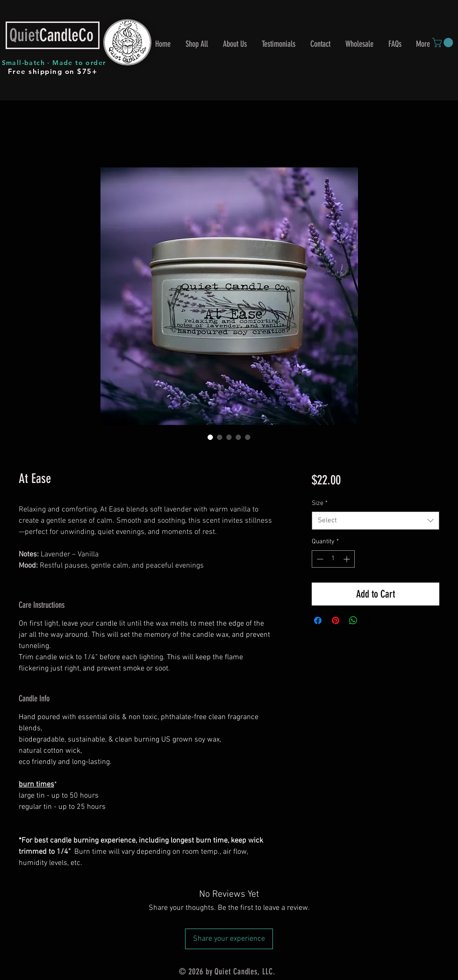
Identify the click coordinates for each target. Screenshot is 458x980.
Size (320, 503)
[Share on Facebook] (318, 620)
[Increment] (347, 559)
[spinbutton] (333, 559)
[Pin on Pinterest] (336, 620)
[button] (444, 43)
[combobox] (376, 521)
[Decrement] (319, 559)
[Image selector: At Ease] (210, 437)
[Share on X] (371, 620)
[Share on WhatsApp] (353, 620)
